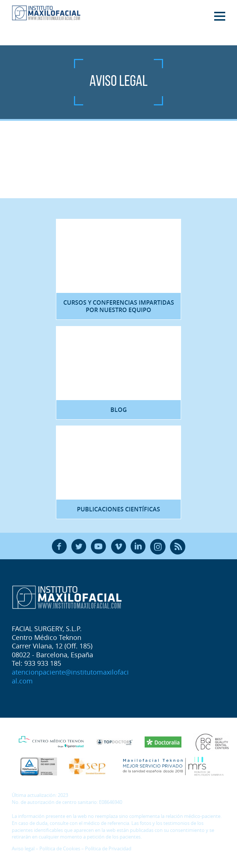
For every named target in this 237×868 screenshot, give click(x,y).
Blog (119, 410)
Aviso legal (23, 849)
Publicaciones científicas (118, 509)
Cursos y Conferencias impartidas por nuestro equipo (119, 306)
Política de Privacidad (108, 849)
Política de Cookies (60, 849)
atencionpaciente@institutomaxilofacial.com (70, 676)
